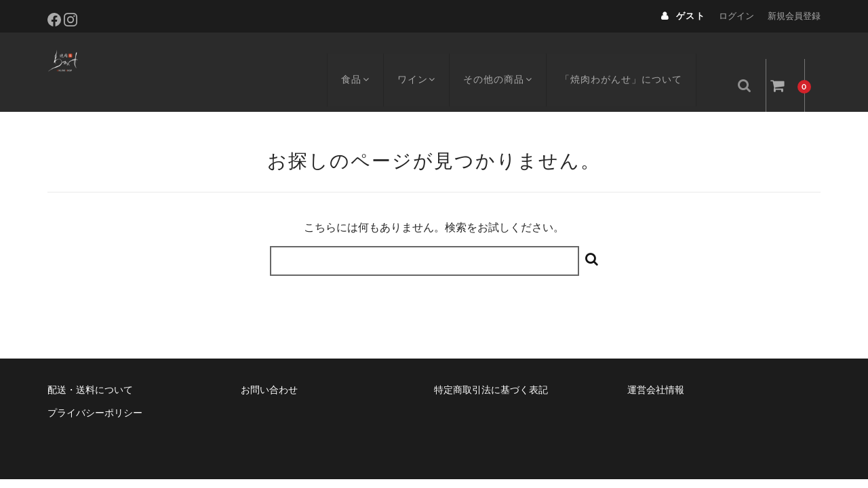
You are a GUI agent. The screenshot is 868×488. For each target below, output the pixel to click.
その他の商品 (512, 59)
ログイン (736, 16)
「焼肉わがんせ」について (637, 59)
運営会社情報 (656, 365)
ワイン (427, 59)
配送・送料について (90, 365)
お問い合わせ (269, 365)
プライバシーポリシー (95, 388)
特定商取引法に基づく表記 (491, 365)
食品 (362, 59)
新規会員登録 (794, 16)
